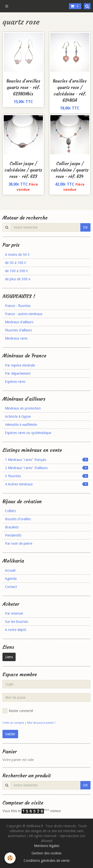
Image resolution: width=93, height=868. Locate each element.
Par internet (14, 613)
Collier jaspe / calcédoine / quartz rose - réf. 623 (23, 170)
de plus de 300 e (18, 279)
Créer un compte (13, 723)
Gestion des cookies (46, 853)
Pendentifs (13, 535)
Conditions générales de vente (46, 861)
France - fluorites (18, 306)
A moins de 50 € (17, 255)
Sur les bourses (16, 622)
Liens (9, 657)
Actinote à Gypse (18, 416)
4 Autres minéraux (46, 484)
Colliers (10, 511)
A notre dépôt (16, 630)
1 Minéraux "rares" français (46, 460)
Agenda (11, 579)
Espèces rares (15, 382)
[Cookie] (10, 858)
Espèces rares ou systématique (28, 433)
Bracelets (12, 527)
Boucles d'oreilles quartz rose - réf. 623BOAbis (23, 88)
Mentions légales (47, 846)
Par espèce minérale (20, 365)
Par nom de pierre (19, 543)
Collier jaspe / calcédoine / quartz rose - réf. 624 (70, 170)
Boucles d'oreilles (18, 519)
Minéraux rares (16, 338)
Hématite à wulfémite (21, 425)
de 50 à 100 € (15, 263)
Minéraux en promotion (23, 408)
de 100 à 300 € (16, 271)
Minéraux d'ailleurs (19, 322)
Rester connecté (18, 711)
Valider (10, 734)
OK (85, 227)
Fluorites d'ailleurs (18, 330)
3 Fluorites (46, 476)
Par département (18, 373)
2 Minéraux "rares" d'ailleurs (46, 468)
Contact (11, 587)
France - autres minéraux (24, 314)
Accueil (10, 570)
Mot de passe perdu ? (41, 723)
